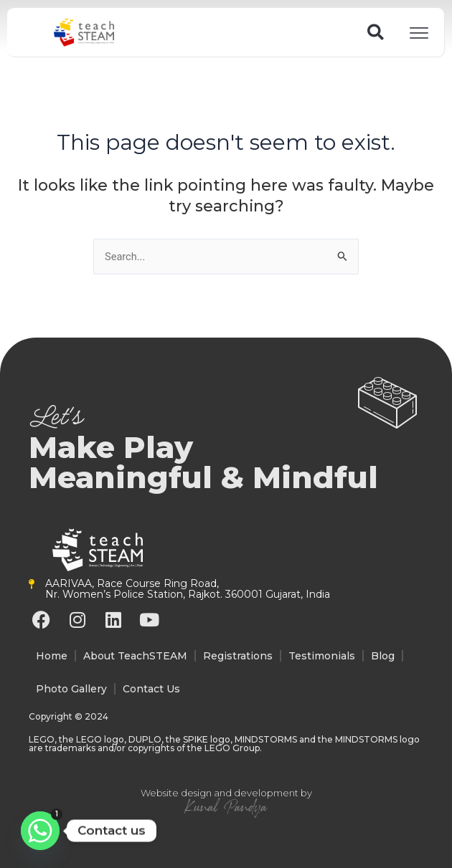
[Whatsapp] (40, 831)
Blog (383, 656)
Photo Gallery (71, 689)
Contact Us (151, 689)
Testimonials (322, 656)
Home (52, 656)
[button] (376, 32)
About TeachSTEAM (135, 656)
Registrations (238, 656)
